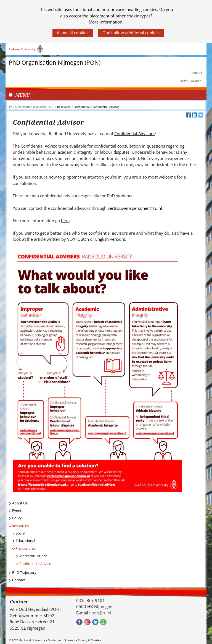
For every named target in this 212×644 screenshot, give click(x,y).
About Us (20, 503)
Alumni (197, 81)
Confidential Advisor (36, 564)
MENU (22, 95)
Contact (196, 73)
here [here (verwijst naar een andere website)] (65, 221)
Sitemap (70, 640)
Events (18, 511)
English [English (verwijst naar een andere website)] (102, 239)
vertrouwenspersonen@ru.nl (135, 208)
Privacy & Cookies (89, 640)
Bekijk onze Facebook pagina (79, 622)
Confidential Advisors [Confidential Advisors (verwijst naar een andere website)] (134, 133)
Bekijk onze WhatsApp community (103, 622)
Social (20, 533)
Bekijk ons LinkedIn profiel (95, 622)
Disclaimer (55, 640)
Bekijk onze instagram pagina (87, 622)
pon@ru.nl (101, 613)
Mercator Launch (33, 556)
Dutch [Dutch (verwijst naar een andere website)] (83, 239)
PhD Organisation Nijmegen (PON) (55, 63)
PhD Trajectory (24, 572)
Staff (184, 81)
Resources (20, 526)
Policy (17, 518)
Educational (25, 541)
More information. (106, 22)
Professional (26, 548)
